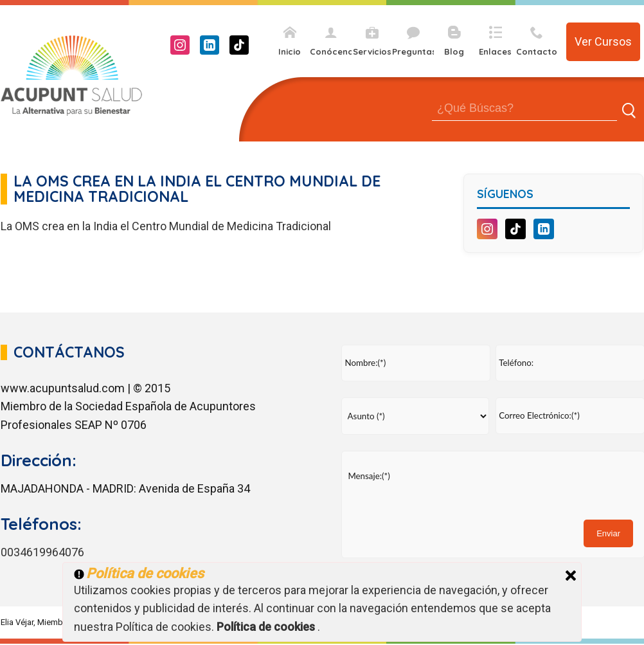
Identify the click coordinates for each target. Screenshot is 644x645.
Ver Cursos (603, 41)
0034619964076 (42, 552)
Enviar (608, 533)
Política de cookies (267, 627)
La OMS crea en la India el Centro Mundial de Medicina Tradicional (166, 226)
